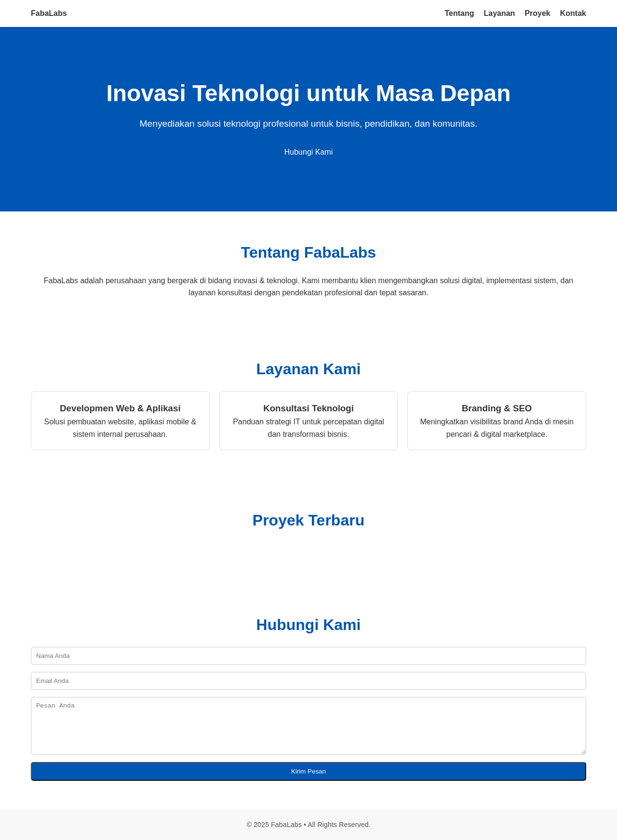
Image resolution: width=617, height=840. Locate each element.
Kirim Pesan (308, 771)
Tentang (459, 13)
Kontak (573, 13)
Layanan (499, 13)
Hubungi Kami (309, 152)
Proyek (537, 13)
